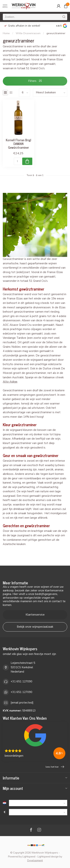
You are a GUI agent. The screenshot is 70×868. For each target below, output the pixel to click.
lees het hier (55, 767)
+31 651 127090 (21, 681)
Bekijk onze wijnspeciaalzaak (35, 627)
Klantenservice (35, 615)
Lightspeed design (48, 857)
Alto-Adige (10, 382)
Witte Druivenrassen (28, 33)
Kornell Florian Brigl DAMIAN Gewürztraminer (18, 144)
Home (6, 33)
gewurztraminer (56, 33)
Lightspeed (29, 857)
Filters (35, 81)
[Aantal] (18, 161)
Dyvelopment (35, 860)
